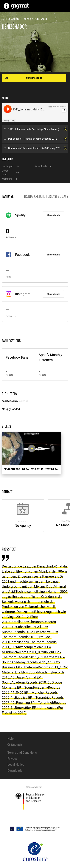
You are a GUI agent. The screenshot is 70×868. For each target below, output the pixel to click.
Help (11, 739)
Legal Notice (16, 765)
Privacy (12, 759)
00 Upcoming (10, 401)
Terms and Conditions (22, 753)
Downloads (15, 771)
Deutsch (17, 745)
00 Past (24, 401)
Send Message (34, 78)
